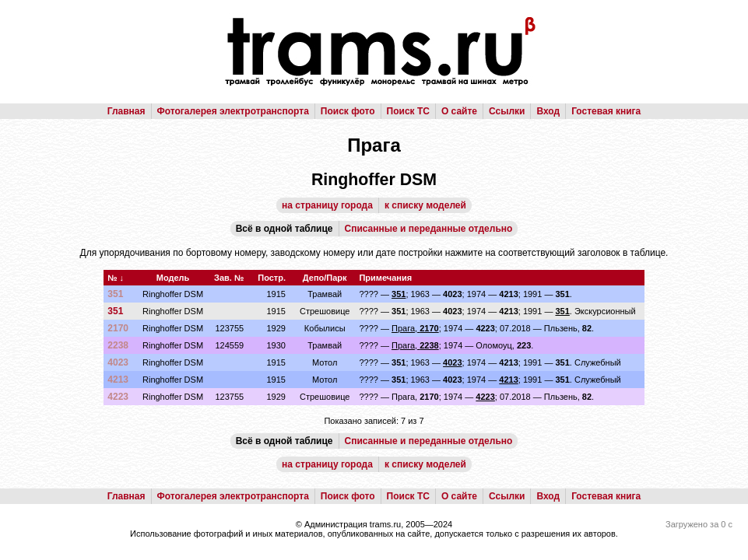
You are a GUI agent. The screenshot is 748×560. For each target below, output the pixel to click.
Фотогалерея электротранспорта (233, 111)
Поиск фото (348, 111)
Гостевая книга (606, 111)
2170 (118, 328)
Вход (548, 111)
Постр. (272, 278)
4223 (118, 397)
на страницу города (327, 205)
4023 (118, 362)
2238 (118, 345)
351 (115, 294)
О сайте (459, 111)
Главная (126, 111)
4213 (118, 380)
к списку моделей (425, 205)
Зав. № (229, 278)
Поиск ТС (408, 111)
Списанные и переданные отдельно (429, 229)
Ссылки (507, 111)
